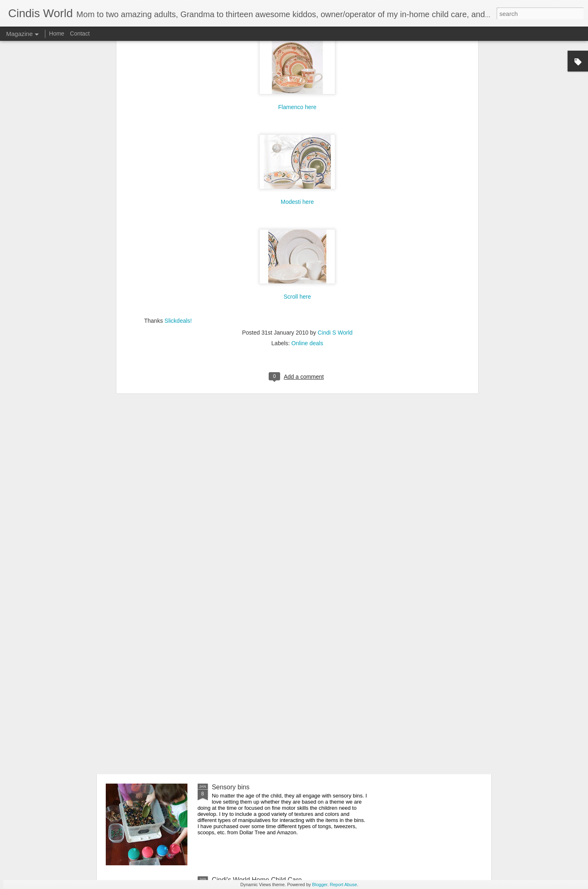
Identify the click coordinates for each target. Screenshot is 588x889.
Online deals (307, 208)
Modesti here (297, 67)
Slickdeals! (178, 185)
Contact (80, 34)
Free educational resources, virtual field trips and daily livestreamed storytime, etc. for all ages (290, 605)
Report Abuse (344, 885)
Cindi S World (335, 197)
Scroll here (297, 161)
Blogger (320, 885)
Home (57, 34)
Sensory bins (231, 787)
